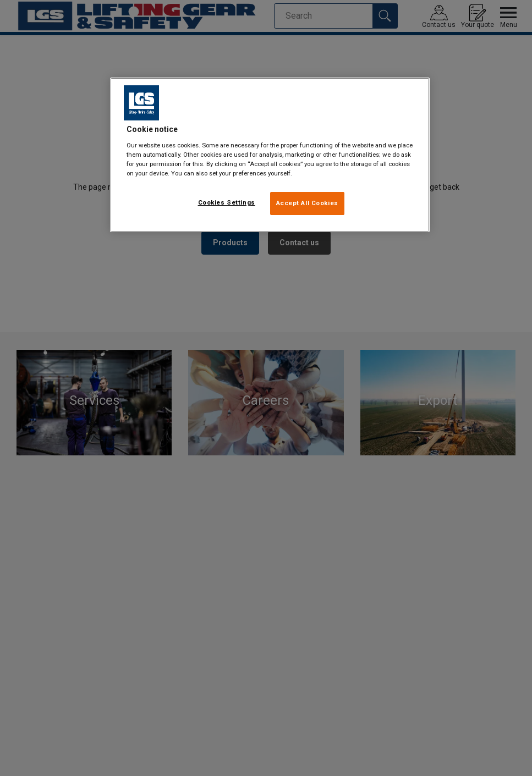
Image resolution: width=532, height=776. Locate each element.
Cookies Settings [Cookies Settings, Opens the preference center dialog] (227, 202)
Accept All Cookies (307, 203)
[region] (270, 155)
